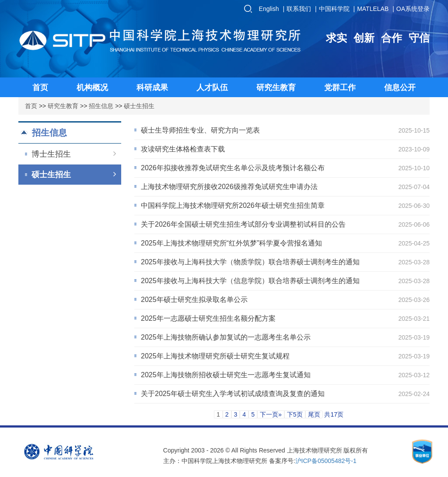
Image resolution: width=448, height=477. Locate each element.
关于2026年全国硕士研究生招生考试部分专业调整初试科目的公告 (243, 224)
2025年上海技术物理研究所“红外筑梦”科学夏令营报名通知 (231, 243)
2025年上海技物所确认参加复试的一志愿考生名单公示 (226, 337)
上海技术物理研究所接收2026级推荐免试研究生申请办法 (229, 187)
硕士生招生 (139, 106)
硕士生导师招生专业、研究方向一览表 (200, 130)
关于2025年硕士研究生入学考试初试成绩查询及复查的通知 (233, 394)
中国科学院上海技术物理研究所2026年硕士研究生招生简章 (233, 205)
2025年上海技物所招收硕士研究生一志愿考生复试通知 (226, 375)
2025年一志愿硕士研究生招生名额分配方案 (208, 318)
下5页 (295, 414)
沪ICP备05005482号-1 (326, 461)
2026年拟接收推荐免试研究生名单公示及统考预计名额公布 (233, 168)
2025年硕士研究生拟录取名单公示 (194, 300)
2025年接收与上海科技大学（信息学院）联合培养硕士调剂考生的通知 (250, 281)
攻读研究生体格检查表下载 (183, 149)
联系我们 (299, 9)
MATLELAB (373, 9)
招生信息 (101, 106)
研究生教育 (63, 106)
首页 (31, 106)
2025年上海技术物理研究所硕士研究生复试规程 (215, 356)
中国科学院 (334, 9)
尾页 (314, 414)
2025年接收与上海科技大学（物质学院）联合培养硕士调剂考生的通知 (250, 262)
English (269, 9)
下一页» (271, 414)
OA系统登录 (413, 9)
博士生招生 (74, 154)
